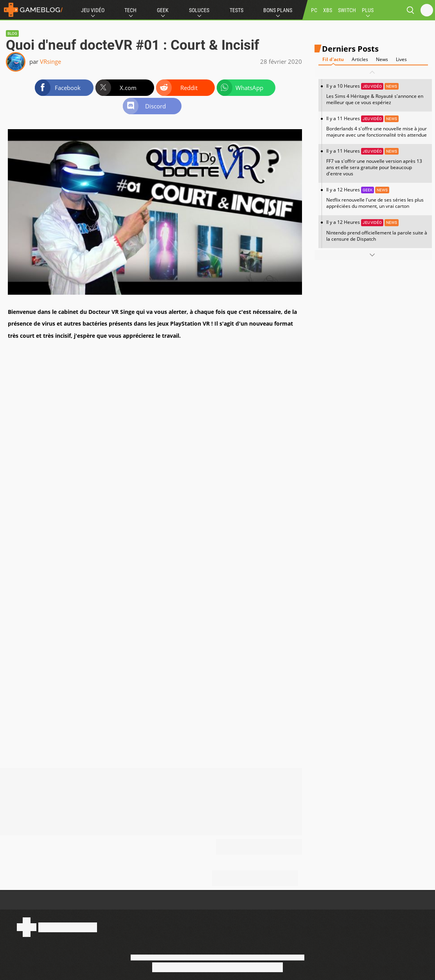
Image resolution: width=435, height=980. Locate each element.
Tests (236, 10)
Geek (163, 10)
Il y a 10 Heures (377, 94)
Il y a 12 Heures (377, 198)
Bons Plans (278, 10)
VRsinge (50, 61)
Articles (360, 59)
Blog (12, 33)
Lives (401, 59)
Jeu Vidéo (93, 10)
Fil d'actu (333, 59)
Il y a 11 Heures (377, 127)
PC (314, 10)
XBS (328, 10)
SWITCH (347, 10)
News (382, 59)
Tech (130, 10)
